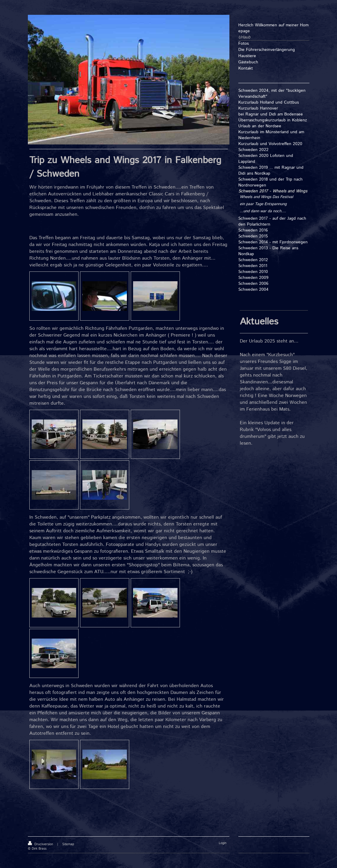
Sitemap (68, 844)
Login (223, 843)
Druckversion (41, 844)
